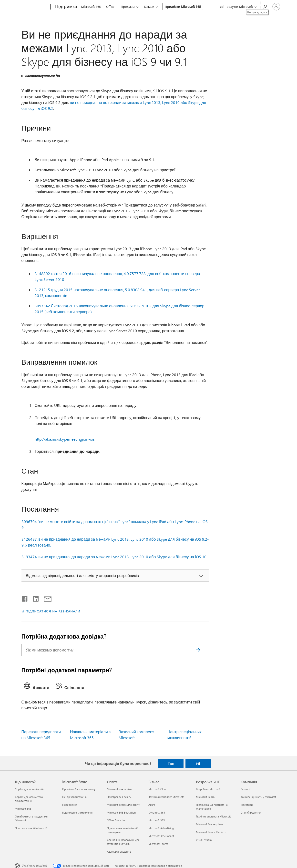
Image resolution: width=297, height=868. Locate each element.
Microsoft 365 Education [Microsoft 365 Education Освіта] (121, 812)
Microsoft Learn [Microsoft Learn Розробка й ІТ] (205, 797)
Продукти (128, 6)
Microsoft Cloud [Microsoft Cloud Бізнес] (158, 789)
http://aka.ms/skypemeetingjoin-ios (65, 439)
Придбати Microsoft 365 (183, 6)
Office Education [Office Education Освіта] (117, 820)
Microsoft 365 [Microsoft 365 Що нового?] (23, 809)
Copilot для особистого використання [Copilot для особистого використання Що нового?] (29, 799)
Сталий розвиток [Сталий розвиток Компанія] (251, 812)
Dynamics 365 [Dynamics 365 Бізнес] (157, 812)
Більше (149, 6)
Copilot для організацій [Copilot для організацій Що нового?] (29, 789)
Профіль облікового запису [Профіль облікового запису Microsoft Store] (79, 789)
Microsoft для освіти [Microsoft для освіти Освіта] (119, 789)
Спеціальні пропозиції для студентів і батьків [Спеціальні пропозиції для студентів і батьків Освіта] (123, 842)
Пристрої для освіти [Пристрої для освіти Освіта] (119, 797)
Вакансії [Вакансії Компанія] (246, 789)
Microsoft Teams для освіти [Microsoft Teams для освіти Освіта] (123, 805)
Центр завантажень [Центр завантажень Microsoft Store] (74, 797)
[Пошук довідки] (265, 6)
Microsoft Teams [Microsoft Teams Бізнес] (158, 844)
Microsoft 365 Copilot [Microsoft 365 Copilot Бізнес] (161, 836)
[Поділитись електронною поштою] (45, 598)
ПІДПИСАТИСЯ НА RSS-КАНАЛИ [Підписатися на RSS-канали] (53, 611)
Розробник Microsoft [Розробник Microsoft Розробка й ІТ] (208, 789)
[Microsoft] (32, 7)
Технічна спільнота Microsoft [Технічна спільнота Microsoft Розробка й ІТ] (213, 816)
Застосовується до (42, 76)
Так (171, 764)
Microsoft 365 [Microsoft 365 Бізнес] (157, 820)
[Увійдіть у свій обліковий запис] (276, 7)
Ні (198, 764)
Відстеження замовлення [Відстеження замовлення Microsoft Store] (78, 812)
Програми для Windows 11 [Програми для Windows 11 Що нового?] (31, 828)
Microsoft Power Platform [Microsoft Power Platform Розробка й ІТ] (211, 832)
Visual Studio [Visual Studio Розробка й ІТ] (204, 840)
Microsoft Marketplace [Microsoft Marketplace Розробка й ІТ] (209, 824)
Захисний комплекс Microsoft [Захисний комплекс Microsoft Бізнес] (166, 797)
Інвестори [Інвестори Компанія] (247, 805)
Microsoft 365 (91, 6)
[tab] (38, 687)
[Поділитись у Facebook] (25, 598)
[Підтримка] (66, 7)
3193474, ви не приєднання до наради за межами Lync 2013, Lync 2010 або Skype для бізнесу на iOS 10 (114, 557)
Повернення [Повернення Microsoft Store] (70, 805)
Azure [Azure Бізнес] (152, 805)
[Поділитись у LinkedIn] (34, 598)
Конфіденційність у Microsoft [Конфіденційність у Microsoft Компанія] (258, 797)
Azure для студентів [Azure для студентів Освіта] (119, 852)
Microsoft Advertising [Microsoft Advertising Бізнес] (161, 828)
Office (110, 6)
